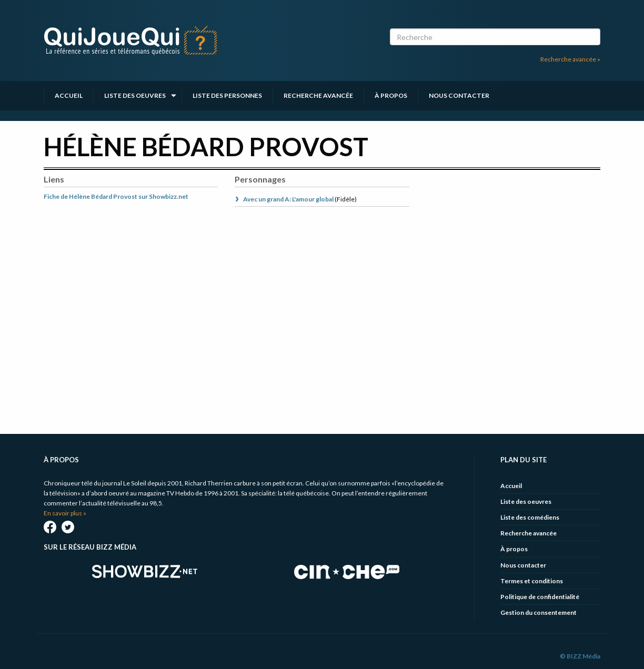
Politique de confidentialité (540, 597)
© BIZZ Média (580, 656)
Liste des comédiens (530, 517)
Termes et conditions (532, 581)
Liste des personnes (227, 95)
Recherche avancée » (570, 59)
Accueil (69, 95)
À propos (391, 95)
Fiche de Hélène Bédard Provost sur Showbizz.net (116, 196)
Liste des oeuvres (135, 95)
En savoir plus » (65, 513)
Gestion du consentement (539, 612)
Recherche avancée (318, 95)
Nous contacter (459, 95)
